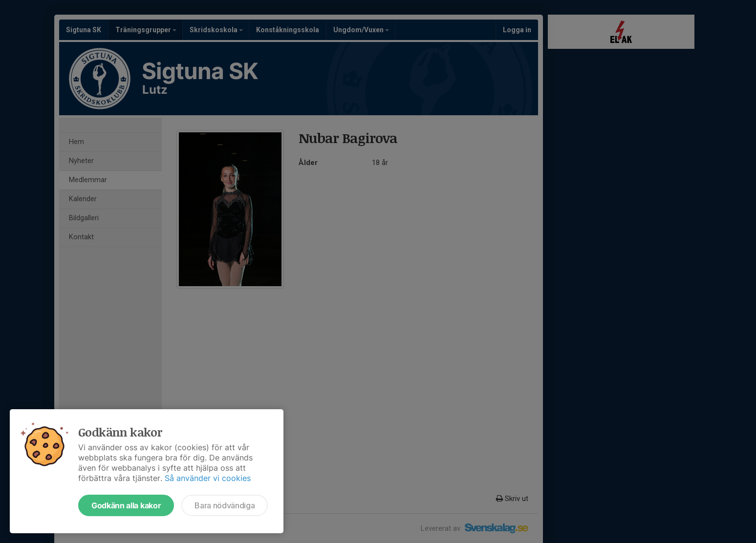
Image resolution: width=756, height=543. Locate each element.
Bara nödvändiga (225, 505)
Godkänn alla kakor (126, 505)
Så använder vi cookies (208, 478)
